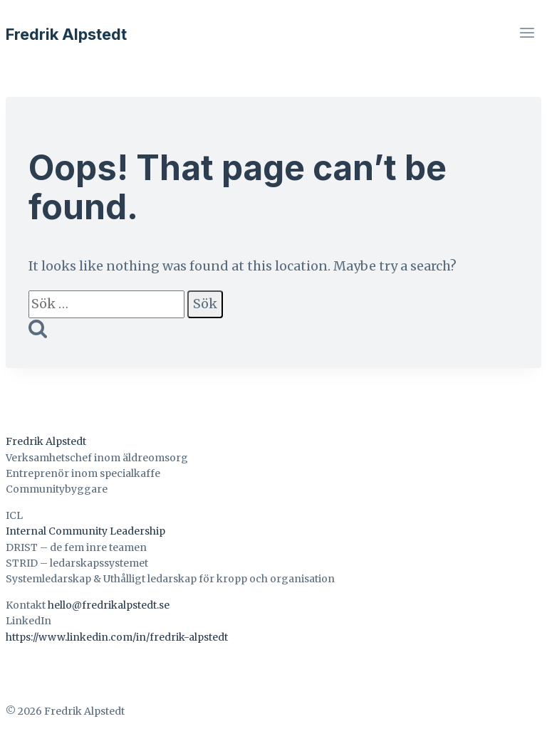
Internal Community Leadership (85, 531)
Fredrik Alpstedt (46, 441)
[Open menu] (527, 34)
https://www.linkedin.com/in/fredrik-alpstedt (117, 637)
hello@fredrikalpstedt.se (109, 605)
